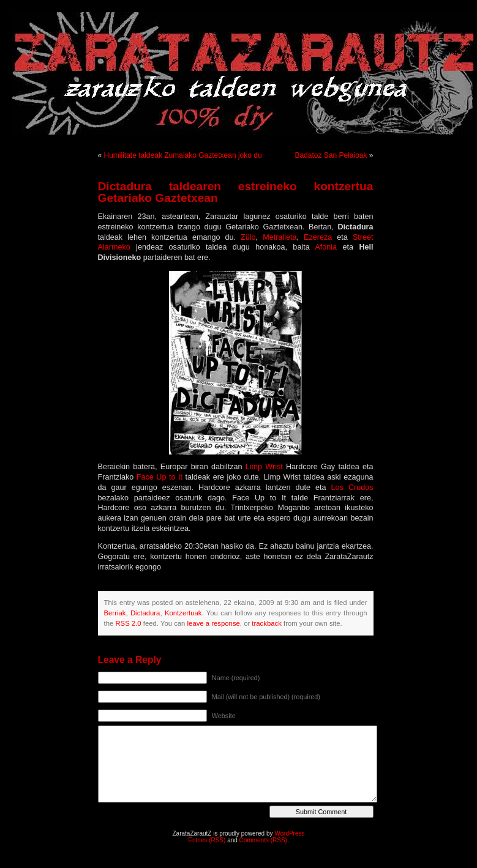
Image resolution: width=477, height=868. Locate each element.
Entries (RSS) (207, 840)
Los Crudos (352, 488)
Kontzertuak (183, 613)
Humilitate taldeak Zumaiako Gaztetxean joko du (183, 155)
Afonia (326, 247)
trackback (266, 623)
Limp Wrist (266, 467)
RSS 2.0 (128, 623)
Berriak (115, 613)
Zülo (248, 237)
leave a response (214, 623)
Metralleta (280, 237)
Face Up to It (161, 477)
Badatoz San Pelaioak (331, 155)
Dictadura (145, 613)
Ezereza (320, 237)
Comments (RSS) (263, 840)
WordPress (289, 833)
